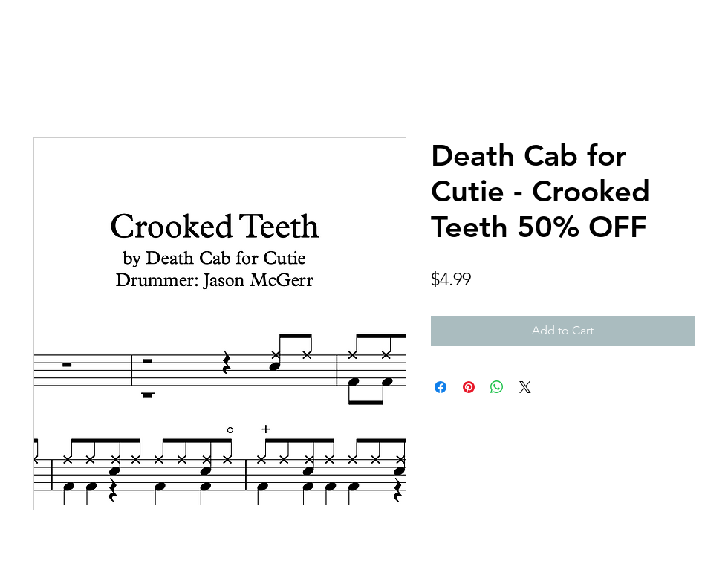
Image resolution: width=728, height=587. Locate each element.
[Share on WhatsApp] (497, 387)
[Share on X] (525, 387)
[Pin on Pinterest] (469, 387)
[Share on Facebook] (441, 387)
